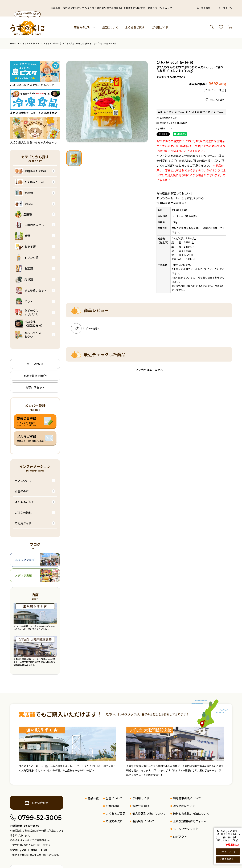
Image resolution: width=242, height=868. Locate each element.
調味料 (24, 204)
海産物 (24, 193)
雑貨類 (24, 279)
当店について (110, 27)
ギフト (24, 301)
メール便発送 (35, 364)
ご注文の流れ (23, 513)
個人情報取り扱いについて (149, 813)
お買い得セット (35, 387)
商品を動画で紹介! (35, 376)
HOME (13, 43)
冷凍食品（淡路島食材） (29, 324)
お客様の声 (22, 491)
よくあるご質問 (135, 27)
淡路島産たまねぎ (31, 171)
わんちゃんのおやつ (27, 43)
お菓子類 (25, 247)
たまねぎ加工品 (29, 182)
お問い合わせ (37, 803)
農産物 (23, 214)
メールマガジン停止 (186, 829)
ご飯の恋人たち (29, 225)
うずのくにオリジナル (27, 312)
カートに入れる (228, 851)
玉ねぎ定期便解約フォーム (190, 821)
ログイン (225, 8)
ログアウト (180, 836)
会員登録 (204, 8)
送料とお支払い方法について (191, 813)
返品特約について (168, 118)
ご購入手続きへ (228, 859)
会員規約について (143, 821)
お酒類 (24, 268)
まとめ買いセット (31, 290)
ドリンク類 (27, 257)
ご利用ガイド (160, 27)
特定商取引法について (187, 798)
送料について (166, 128)
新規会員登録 (141, 806)
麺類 (22, 236)
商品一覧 (93, 798)
